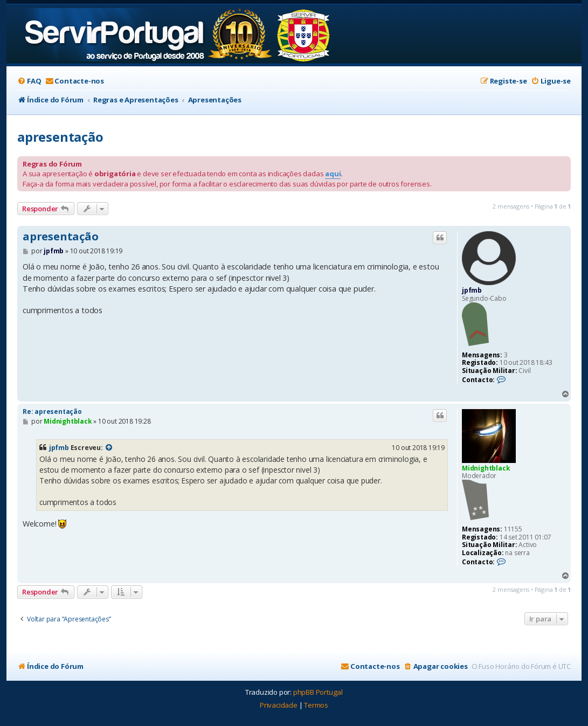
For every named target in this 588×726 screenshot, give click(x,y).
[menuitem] (29, 81)
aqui (333, 174)
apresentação (60, 137)
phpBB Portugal (318, 692)
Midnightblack (486, 468)
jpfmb (472, 290)
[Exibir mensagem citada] (109, 448)
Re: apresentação (52, 412)
